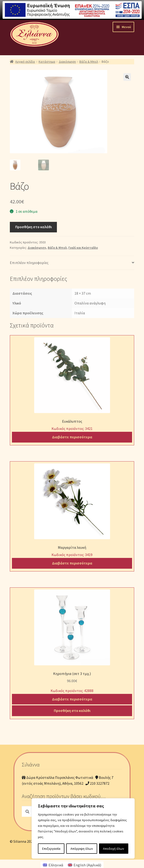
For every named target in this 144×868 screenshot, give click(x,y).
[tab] (72, 263)
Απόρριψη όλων (82, 849)
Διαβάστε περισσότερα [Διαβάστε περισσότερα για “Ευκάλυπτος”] (72, 436)
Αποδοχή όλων (114, 849)
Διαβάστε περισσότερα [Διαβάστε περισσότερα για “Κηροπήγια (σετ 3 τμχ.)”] (72, 699)
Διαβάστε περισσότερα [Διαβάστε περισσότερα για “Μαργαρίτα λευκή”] (72, 563)
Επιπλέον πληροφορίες (29, 262)
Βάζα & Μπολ (89, 62)
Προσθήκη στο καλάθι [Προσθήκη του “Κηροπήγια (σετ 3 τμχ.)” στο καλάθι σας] (72, 710)
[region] (83, 828)
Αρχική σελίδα (25, 62)
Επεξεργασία (51, 849)
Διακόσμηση (67, 62)
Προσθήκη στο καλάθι (33, 227)
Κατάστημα (47, 62)
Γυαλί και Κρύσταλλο (83, 247)
